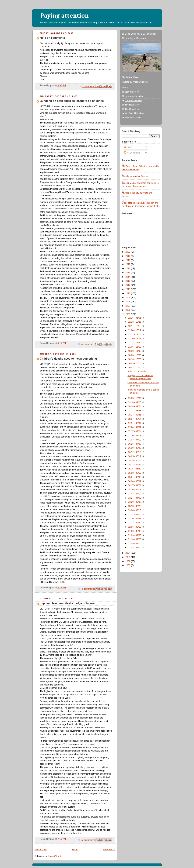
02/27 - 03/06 (135, 515)
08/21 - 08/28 (135, 411)
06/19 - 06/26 (135, 448)
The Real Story (132, 105)
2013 (128, 281)
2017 (128, 264)
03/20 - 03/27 (135, 502)
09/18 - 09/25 (135, 402)
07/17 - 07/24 (135, 431)
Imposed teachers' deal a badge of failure (67, 603)
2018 (128, 260)
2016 (128, 268)
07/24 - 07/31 (135, 427)
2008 (128, 302)
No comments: (88, 344)
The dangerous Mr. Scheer (135, 176)
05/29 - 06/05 (135, 461)
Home (75, 850)
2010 (128, 293)
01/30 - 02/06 (135, 531)
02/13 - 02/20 (135, 523)
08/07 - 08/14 (135, 419)
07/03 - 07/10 (135, 440)
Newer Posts (41, 850)
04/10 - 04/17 (135, 490)
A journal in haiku (133, 101)
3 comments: (89, 86)
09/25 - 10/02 (135, 398)
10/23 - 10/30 (135, 355)
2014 (128, 277)
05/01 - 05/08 (135, 477)
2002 (128, 561)
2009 (128, 298)
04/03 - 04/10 (135, 494)
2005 (128, 314)
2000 (128, 565)
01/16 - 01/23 (135, 539)
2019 (128, 256)
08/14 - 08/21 (135, 415)
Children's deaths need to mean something (68, 359)
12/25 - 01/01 (135, 318)
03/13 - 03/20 (135, 506)
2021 (128, 252)
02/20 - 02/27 (135, 519)
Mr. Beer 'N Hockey (134, 113)
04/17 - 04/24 (135, 485)
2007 (128, 306)
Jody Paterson (132, 92)
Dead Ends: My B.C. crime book (141, 34)
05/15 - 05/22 (135, 469)
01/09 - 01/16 (135, 544)
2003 (128, 557)
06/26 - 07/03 (135, 444)
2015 (128, 273)
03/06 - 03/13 (135, 510)
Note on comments (52, 38)
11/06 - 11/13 (135, 347)
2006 (128, 310)
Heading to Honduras (135, 38)
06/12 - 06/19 (135, 452)
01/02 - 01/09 (135, 548)
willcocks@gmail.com (141, 23)
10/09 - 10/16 (135, 363)
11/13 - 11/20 (135, 343)
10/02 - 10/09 (135, 368)
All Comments (132, 153)
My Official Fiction (134, 118)
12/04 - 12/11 (135, 330)
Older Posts (109, 850)
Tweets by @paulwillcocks (135, 82)
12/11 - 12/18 (135, 326)
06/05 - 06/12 (135, 456)
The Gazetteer (132, 109)
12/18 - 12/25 (135, 322)
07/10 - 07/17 (135, 436)
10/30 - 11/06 (135, 351)
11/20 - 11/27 (135, 338)
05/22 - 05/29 (135, 465)
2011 (128, 289)
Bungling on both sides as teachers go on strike (72, 101)
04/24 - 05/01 (135, 481)
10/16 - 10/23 (135, 359)
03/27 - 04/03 (135, 498)
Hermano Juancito (134, 96)
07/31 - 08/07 (135, 423)
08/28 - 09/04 (135, 406)
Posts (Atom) (54, 856)
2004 (128, 553)
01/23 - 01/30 (135, 535)
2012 (128, 285)
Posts (128, 147)
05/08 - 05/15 (135, 473)
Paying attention (64, 16)
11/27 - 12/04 (135, 334)
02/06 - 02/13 (135, 527)
